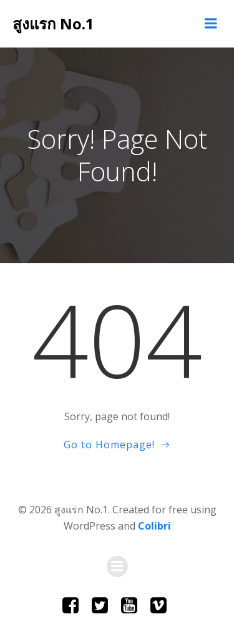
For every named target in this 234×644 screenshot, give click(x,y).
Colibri (154, 526)
